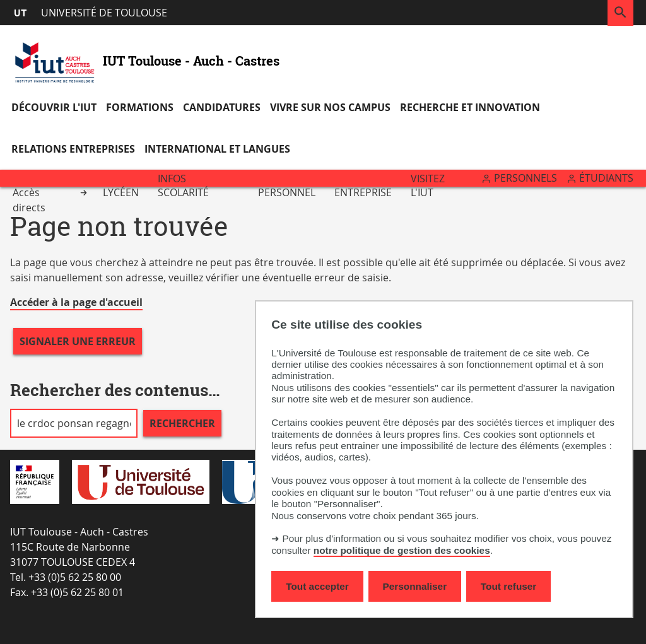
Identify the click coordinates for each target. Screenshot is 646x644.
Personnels (526, 178)
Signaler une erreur (78, 341)
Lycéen (121, 192)
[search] (74, 423)
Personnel (287, 192)
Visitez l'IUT (428, 185)
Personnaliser (415, 586)
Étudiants (606, 178)
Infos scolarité (183, 185)
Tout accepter (317, 586)
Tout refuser (508, 586)
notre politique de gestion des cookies (402, 550)
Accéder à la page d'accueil (76, 302)
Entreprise (363, 192)
